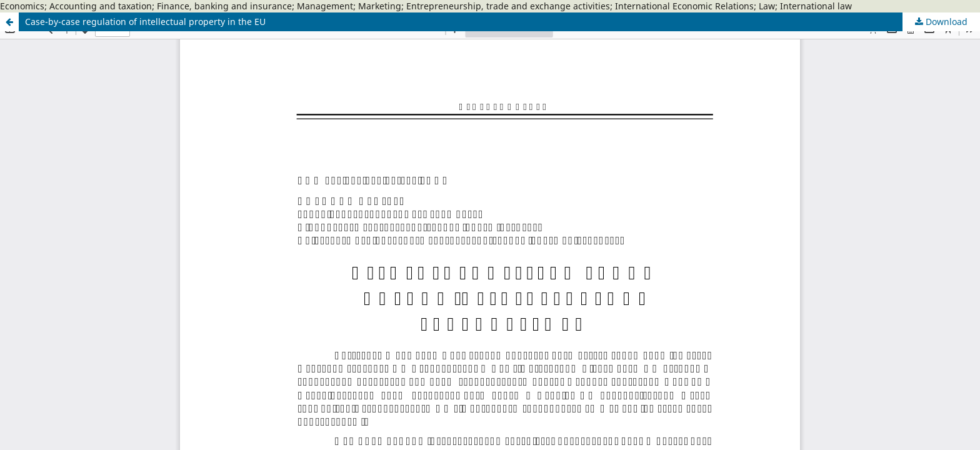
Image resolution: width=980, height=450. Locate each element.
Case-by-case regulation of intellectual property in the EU (145, 22)
